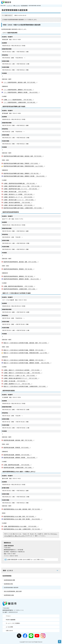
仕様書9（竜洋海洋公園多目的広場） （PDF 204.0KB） (19, 205)
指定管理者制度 (24, 6)
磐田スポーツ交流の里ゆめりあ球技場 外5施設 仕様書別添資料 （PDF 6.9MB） (26, 386)
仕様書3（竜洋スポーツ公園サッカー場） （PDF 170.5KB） (20, 375)
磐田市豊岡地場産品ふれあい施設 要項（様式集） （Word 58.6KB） (23, 519)
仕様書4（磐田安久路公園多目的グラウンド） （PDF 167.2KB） (21, 378)
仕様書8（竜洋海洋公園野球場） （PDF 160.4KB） (18, 202)
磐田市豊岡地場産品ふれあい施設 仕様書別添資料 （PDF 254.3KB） (23, 529)
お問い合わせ (9, 631)
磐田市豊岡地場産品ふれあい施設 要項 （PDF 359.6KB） (20, 516)
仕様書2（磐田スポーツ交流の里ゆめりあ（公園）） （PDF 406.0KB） (23, 373)
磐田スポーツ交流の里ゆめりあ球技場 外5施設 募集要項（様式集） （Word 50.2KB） (27, 363)
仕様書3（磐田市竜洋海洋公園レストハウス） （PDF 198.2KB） (21, 189)
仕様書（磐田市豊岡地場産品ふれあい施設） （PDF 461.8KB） (21, 526)
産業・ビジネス (17, 6)
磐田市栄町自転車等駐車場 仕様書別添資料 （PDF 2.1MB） (20, 289)
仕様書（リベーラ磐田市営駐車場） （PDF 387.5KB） (19, 100)
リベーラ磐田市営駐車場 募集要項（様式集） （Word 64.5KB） (22, 92)
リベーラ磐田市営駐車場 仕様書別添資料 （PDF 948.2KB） (20, 102)
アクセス (8, 616)
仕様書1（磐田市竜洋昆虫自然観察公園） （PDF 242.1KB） (20, 183)
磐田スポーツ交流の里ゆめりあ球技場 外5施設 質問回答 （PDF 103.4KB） (25, 350)
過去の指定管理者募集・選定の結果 (13, 591)
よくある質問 (9, 627)
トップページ (10, 6)
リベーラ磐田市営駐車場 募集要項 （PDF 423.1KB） (19, 90)
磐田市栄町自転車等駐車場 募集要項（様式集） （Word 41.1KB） (22, 279)
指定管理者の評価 (8, 584)
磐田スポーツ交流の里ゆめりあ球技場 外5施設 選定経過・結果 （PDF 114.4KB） (26, 343)
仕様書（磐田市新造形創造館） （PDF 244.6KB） (18, 465)
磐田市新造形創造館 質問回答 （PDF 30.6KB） (17, 447)
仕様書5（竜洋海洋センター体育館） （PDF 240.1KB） (19, 194)
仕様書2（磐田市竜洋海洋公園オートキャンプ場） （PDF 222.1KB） (23, 186)
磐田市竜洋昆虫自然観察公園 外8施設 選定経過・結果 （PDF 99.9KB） (24, 156)
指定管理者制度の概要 (9, 580)
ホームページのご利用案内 (13, 623)
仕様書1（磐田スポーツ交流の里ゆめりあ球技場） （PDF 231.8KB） (23, 370)
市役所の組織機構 (11, 620)
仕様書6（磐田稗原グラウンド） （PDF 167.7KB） (18, 384)
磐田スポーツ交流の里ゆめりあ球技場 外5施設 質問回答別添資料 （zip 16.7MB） (26, 353)
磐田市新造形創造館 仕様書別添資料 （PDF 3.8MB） (19, 467)
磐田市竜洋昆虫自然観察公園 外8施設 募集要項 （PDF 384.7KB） (22, 173)
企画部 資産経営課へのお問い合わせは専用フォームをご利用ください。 (26, 559)
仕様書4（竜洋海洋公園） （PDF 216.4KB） (16, 192)
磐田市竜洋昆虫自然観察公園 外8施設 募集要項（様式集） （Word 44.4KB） (25, 176)
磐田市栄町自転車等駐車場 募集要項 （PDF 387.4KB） (19, 276)
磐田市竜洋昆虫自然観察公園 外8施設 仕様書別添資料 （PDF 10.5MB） (24, 208)
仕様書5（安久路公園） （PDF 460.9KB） (15, 381)
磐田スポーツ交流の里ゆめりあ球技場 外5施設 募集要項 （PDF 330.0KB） (25, 360)
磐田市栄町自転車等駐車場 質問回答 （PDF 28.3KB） (19, 269)
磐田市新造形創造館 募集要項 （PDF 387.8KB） (18, 455)
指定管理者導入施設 (9, 595)
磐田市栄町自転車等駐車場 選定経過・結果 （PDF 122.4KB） (21, 262)
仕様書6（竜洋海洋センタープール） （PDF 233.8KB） (19, 197)
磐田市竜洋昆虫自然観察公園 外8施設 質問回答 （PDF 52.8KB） (22, 163)
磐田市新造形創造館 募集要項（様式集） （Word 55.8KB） (20, 457)
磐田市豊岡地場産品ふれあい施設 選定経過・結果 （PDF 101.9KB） (23, 509)
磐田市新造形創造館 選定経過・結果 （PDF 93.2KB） (19, 440)
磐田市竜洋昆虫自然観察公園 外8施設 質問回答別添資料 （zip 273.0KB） (24, 166)
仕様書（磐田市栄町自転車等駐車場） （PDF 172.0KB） (19, 286)
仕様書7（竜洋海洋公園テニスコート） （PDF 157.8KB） (20, 200)
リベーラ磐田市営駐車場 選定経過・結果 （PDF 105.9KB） (20, 82)
